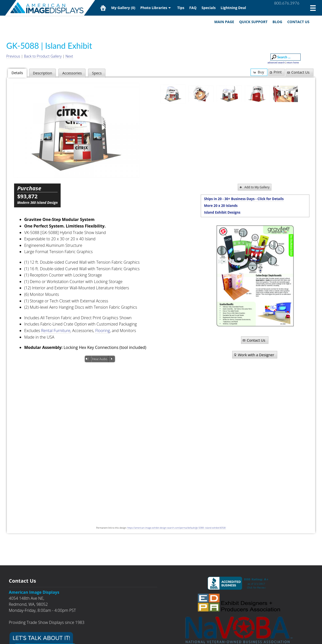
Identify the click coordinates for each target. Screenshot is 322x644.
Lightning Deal (233, 8)
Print (275, 72)
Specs (97, 73)
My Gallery (123, 8)
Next (69, 56)
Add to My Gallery (254, 187)
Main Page (224, 22)
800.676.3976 (287, 3)
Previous (13, 56)
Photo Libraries (154, 8)
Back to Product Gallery (43, 56)
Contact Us (298, 22)
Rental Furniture (56, 331)
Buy (258, 72)
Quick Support (253, 22)
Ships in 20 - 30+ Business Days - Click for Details (244, 199)
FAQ (193, 8)
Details (17, 73)
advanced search (276, 63)
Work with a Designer (254, 355)
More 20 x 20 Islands (221, 206)
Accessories (72, 73)
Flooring (103, 331)
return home (293, 63)
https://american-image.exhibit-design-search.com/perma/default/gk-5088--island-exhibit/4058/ (177, 528)
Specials (209, 8)
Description (43, 73)
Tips (181, 8)
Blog (277, 22)
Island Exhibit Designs (222, 212)
